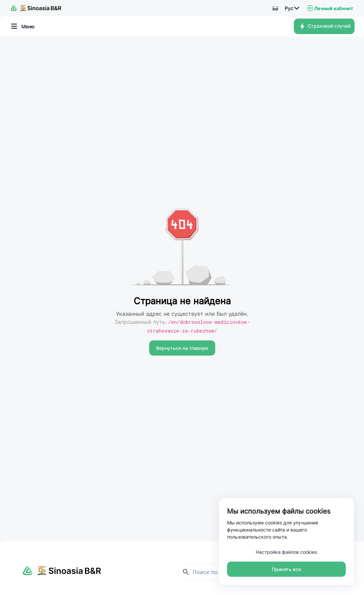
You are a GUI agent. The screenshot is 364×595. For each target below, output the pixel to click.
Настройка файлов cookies (286, 552)
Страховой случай (324, 26)
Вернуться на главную (182, 348)
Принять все (286, 569)
